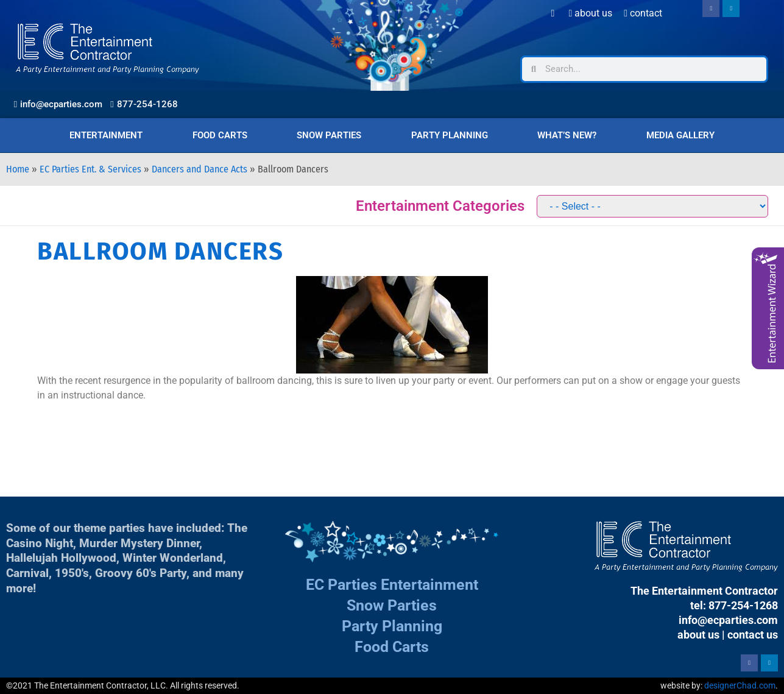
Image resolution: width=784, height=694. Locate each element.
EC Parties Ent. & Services (90, 169)
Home (18, 169)
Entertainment (106, 135)
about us (698, 635)
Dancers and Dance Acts (200, 169)
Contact (643, 13)
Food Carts (220, 135)
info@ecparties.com (728, 620)
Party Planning (450, 135)
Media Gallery (680, 135)
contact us (753, 635)
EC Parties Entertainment (392, 585)
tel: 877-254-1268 (734, 605)
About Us (590, 13)
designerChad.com (740, 685)
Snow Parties (329, 135)
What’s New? (567, 135)
